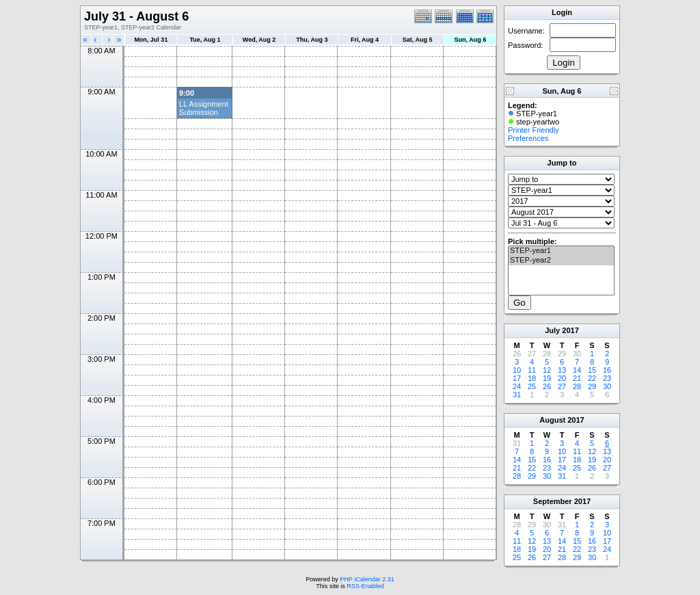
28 (577, 386)
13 (562, 370)
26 (547, 386)
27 (562, 386)
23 (607, 378)
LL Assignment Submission (204, 108)
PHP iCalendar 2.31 (367, 579)
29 (592, 386)
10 (517, 370)
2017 (570, 330)
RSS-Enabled (365, 586)
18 (532, 378)
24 (517, 386)
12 (547, 370)
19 (547, 378)
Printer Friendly (534, 130)
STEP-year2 (561, 261)
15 (592, 370)
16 (607, 370)
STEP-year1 (561, 251)
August (552, 420)
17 (517, 378)
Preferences (528, 138)
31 (517, 395)
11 (532, 370)
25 (532, 386)
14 (577, 370)
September (553, 501)
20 (562, 378)
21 (577, 378)
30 (607, 386)
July (552, 330)
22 (592, 378)
